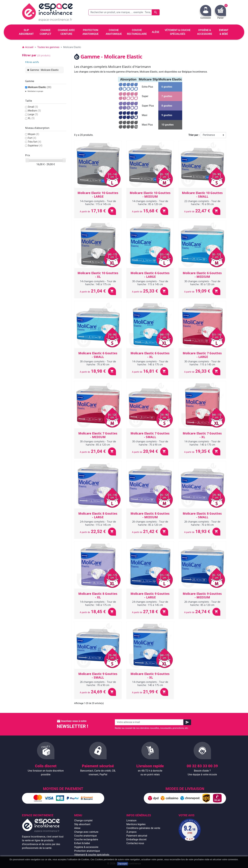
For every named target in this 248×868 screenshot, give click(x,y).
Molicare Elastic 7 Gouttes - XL (202, 435)
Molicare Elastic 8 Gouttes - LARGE (98, 515)
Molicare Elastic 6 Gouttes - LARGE (150, 275)
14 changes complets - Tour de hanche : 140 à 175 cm (98, 283)
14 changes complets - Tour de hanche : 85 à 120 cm (150, 203)
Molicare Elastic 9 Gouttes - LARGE (150, 596)
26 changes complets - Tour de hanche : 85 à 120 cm (150, 523)
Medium (34, 111)
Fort (32, 138)
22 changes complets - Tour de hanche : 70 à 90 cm (202, 203)
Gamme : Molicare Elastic (44, 70)
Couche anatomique (85, 836)
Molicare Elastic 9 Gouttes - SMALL (98, 676)
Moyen (34, 134)
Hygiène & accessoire (86, 847)
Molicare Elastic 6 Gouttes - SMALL (98, 355)
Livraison (131, 820)
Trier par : (194, 135)
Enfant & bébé (82, 843)
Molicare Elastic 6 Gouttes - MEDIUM (202, 275)
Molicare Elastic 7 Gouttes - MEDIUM (98, 435)
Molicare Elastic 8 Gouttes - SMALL (202, 515)
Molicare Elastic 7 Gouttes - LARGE (202, 355)
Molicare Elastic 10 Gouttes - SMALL (202, 195)
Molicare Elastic (40, 87)
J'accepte (122, 864)
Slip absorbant (82, 824)
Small (33, 107)
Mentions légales (136, 824)
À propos (131, 832)
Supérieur (35, 146)
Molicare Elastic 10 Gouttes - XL (98, 275)
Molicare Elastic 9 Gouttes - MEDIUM (202, 596)
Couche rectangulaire (86, 839)
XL (31, 118)
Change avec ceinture (86, 832)
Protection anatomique (87, 851)
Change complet (83, 820)
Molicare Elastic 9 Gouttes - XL (150, 676)
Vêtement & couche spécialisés (92, 855)
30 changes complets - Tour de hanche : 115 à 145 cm (150, 283)
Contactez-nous (135, 843)
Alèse (77, 828)
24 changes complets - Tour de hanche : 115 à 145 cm (98, 523)
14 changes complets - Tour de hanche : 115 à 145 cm (98, 203)
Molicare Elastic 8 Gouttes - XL (98, 596)
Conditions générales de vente (143, 828)
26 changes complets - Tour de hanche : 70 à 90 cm (202, 523)
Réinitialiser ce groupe (35, 91)
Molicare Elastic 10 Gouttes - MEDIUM (150, 195)
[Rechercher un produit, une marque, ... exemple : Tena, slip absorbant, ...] (124, 12)
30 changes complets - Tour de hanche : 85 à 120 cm (202, 283)
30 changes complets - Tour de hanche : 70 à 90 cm (98, 363)
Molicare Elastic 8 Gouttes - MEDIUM (150, 515)
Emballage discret (136, 839)
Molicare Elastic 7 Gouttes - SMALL (150, 435)
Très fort (35, 142)
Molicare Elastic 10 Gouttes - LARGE (98, 195)
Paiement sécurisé (137, 836)
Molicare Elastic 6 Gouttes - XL (150, 355)
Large (33, 114)
